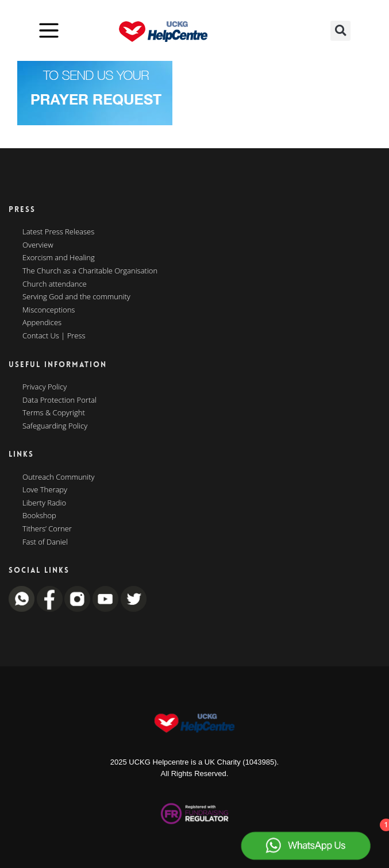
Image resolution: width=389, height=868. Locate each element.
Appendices (42, 323)
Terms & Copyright (54, 413)
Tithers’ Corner (47, 529)
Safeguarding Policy (55, 426)
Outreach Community (59, 477)
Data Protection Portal (59, 400)
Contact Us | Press (54, 336)
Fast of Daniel (45, 542)
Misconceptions (49, 310)
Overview (38, 245)
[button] (340, 31)
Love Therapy (45, 490)
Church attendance (55, 284)
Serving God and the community (76, 297)
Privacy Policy (45, 387)
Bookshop (39, 516)
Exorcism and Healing (59, 258)
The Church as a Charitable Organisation (90, 271)
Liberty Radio (44, 503)
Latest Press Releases (58, 232)
